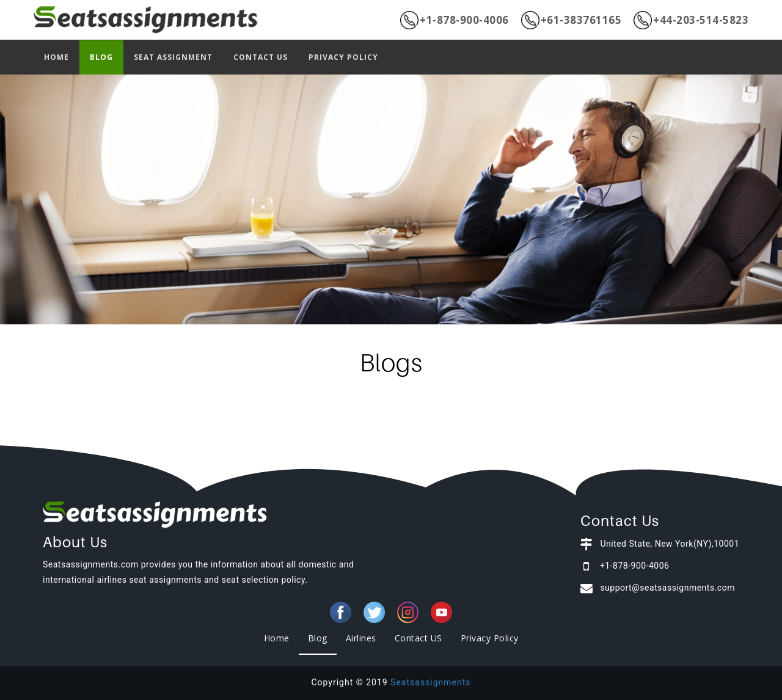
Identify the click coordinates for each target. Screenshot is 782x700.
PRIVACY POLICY (343, 57)
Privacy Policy (490, 638)
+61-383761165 (572, 20)
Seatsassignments (430, 682)
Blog (318, 638)
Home (277, 638)
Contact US (418, 638)
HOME (57, 57)
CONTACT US (261, 57)
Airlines (361, 638)
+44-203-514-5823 (691, 20)
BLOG (101, 57)
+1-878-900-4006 (455, 20)
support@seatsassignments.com (667, 588)
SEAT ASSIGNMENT (173, 57)
